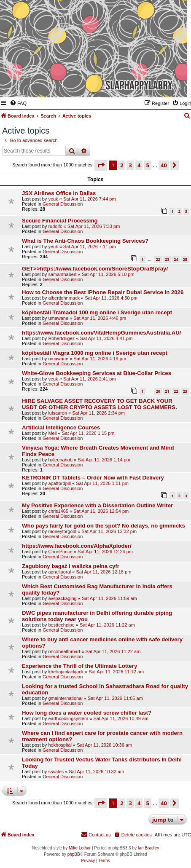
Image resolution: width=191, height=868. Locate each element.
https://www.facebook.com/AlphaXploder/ (77, 546)
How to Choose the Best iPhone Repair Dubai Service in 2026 (103, 292)
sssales (56, 772)
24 (176, 259)
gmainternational (65, 698)
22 (158, 259)
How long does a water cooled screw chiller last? (87, 713)
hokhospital (60, 745)
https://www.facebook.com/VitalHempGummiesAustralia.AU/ (101, 333)
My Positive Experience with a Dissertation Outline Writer (97, 505)
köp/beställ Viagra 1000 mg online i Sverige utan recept (95, 353)
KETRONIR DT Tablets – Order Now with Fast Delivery (93, 478)
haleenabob (60, 460)
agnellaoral (59, 572)
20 (158, 391)
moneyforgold (62, 531)
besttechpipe (61, 625)
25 (185, 259)
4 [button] (139, 165)
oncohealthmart (64, 651)
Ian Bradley (149, 848)
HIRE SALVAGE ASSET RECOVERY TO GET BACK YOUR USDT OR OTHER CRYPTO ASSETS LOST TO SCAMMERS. (100, 404)
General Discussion (63, 204)
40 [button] (164, 165)
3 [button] (130, 165)
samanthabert (62, 274)
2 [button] (122, 165)
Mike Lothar (80, 848)
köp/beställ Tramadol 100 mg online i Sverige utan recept (97, 312)
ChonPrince (60, 552)
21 (167, 391)
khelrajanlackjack (66, 672)
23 (167, 259)
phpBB (74, 854)
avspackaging (62, 598)
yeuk (53, 199)
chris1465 (58, 511)
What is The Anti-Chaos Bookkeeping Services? (85, 241)
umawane (58, 318)
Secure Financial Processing (60, 221)
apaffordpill (59, 483)
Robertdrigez (61, 338)
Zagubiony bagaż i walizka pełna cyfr (71, 566)
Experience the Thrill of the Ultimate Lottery (79, 666)
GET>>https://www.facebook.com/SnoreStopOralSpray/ (95, 269)
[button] (101, 165)
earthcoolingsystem (68, 718)
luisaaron (58, 413)
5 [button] (147, 165)
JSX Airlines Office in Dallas (59, 193)
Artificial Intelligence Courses (61, 427)
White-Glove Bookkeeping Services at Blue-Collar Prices (97, 373)
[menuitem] (18, 103)
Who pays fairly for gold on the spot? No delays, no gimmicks (104, 526)
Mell (52, 433)
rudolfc (55, 226)
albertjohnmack (64, 298)
